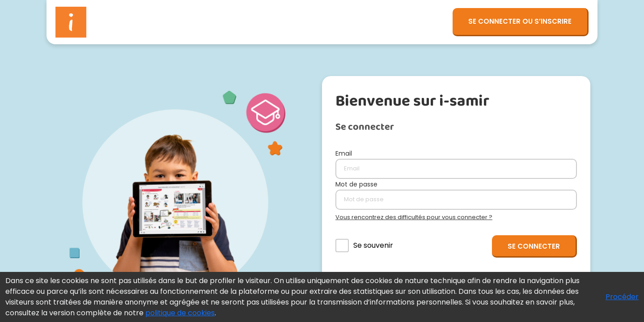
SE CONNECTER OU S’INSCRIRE (520, 21)
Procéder (622, 297)
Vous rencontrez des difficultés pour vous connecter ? (414, 217)
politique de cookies (180, 313)
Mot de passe (356, 184)
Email (344, 153)
